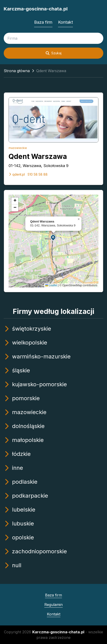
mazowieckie (18, 148)
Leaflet (51, 285)
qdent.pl (17, 174)
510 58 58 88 (38, 174)
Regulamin (53, 605)
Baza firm (43, 22)
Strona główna (17, 71)
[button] (53, 237)
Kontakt (65, 22)
